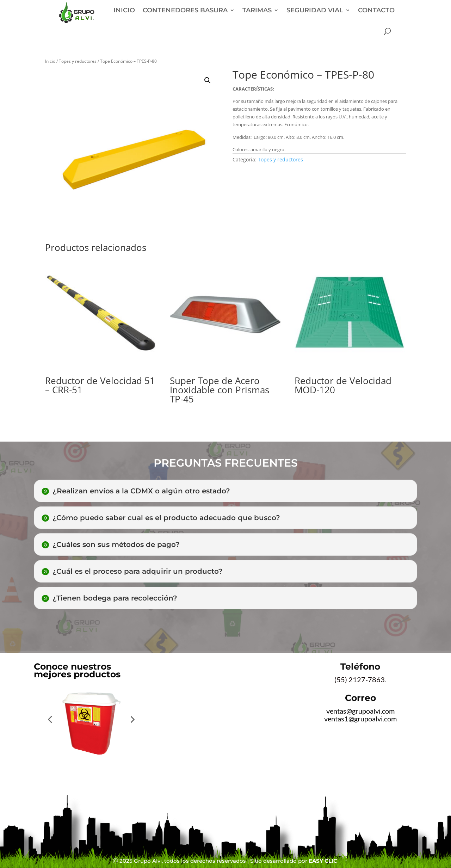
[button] (208, 80)
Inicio (50, 61)
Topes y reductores (78, 61)
